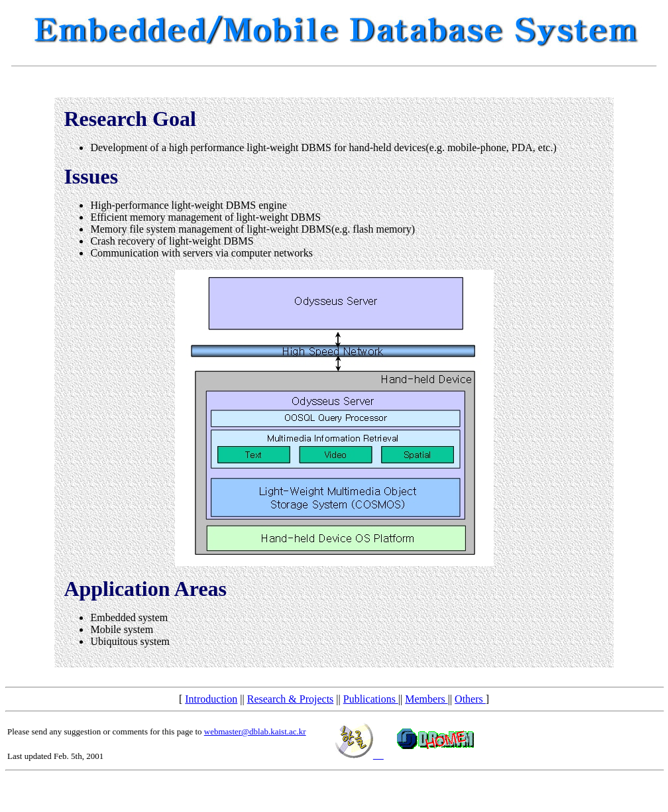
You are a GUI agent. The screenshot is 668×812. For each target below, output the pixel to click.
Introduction (211, 699)
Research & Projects (291, 699)
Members (426, 699)
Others (470, 699)
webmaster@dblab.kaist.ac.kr (255, 731)
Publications (371, 699)
